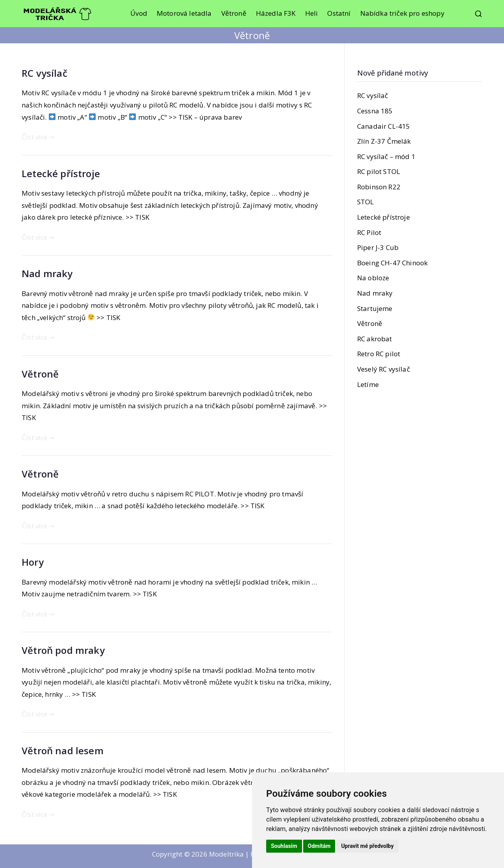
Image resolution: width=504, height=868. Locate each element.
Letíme (368, 384)
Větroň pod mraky (63, 650)
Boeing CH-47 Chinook (392, 263)
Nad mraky (47, 273)
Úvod (139, 13)
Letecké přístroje (61, 173)
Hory (33, 562)
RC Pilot (369, 232)
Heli (312, 13)
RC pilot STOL (379, 171)
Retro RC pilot (379, 354)
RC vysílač (44, 73)
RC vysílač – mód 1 (386, 156)
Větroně (234, 13)
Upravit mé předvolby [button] (367, 846)
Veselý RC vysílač (384, 369)
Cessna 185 (375, 111)
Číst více (38, 137)
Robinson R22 (379, 187)
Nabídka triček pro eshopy (402, 13)
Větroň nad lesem (63, 750)
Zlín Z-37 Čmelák (384, 141)
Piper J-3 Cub (378, 247)
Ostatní (339, 13)
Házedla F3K (276, 13)
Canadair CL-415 (384, 126)
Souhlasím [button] (284, 846)
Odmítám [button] (319, 846)
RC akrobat (375, 339)
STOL (366, 202)
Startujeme (375, 308)
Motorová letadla (184, 13)
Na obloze (373, 278)
